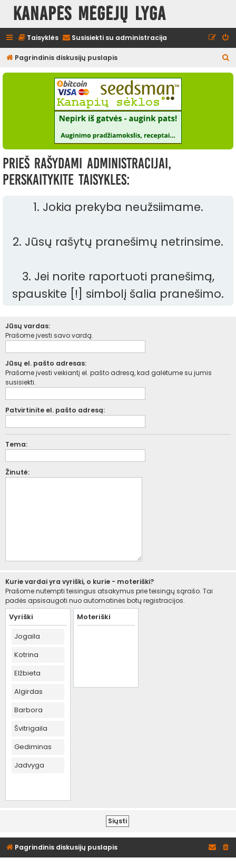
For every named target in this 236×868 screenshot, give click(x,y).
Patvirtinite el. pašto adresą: (55, 410)
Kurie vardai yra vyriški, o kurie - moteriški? (80, 582)
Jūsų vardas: (28, 326)
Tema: (16, 444)
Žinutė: (17, 472)
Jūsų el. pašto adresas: (46, 363)
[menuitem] (38, 38)
